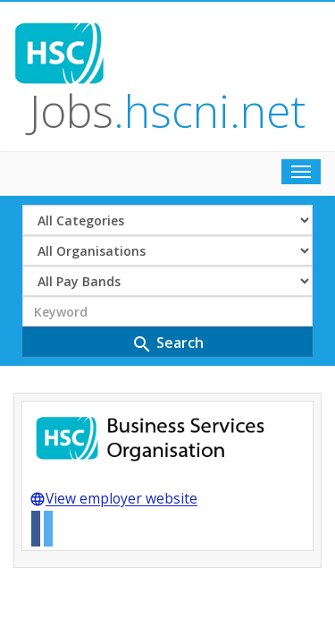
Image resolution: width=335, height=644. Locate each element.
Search (167, 201)
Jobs (203, 39)
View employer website (113, 358)
